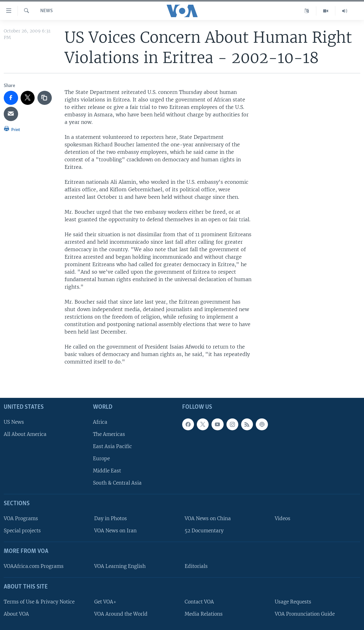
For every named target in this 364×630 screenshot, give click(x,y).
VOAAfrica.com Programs (34, 566)
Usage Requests (293, 601)
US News (14, 422)
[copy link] (45, 98)
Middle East (107, 471)
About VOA (16, 614)
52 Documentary (204, 531)
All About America (25, 434)
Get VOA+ (105, 601)
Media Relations (204, 614)
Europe (101, 459)
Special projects (22, 531)
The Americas (109, 434)
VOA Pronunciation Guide (305, 614)
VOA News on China (208, 518)
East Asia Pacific (112, 446)
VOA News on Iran (115, 531)
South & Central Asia (117, 483)
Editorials (196, 566)
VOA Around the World (121, 614)
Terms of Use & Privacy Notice (39, 601)
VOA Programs (21, 518)
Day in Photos (111, 518)
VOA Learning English (120, 566)
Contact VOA (199, 601)
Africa (100, 422)
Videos (283, 518)
